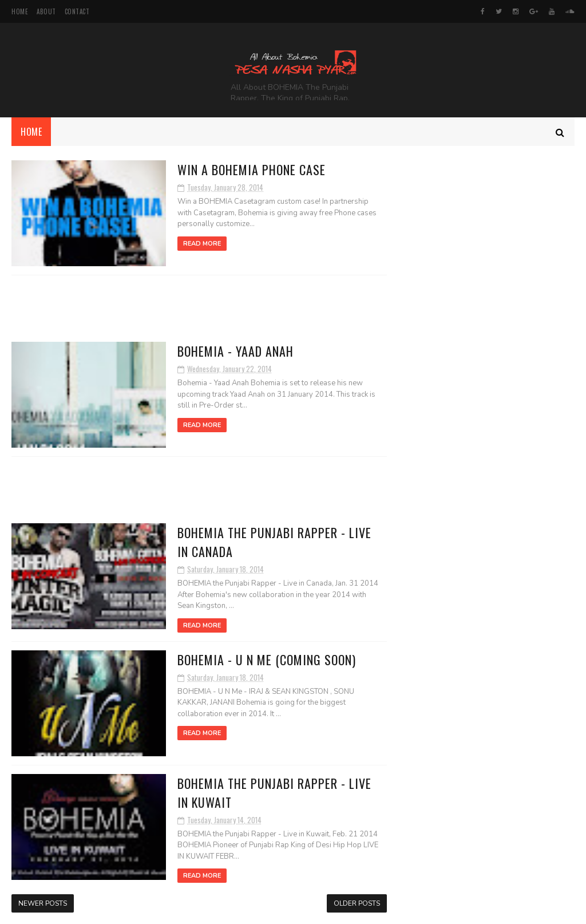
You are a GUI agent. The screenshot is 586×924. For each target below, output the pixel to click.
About (46, 11)
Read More (202, 244)
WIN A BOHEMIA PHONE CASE (252, 169)
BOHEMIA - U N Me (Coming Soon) (267, 660)
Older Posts (357, 903)
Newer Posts (43, 903)
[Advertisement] (199, 309)
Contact (77, 11)
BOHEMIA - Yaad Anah (235, 351)
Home (20, 11)
